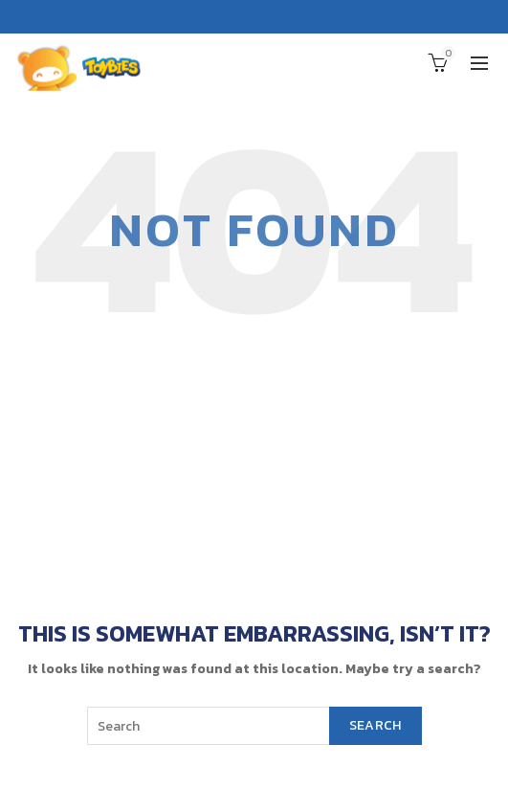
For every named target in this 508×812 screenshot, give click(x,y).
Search (375, 725)
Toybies (216, 783)
